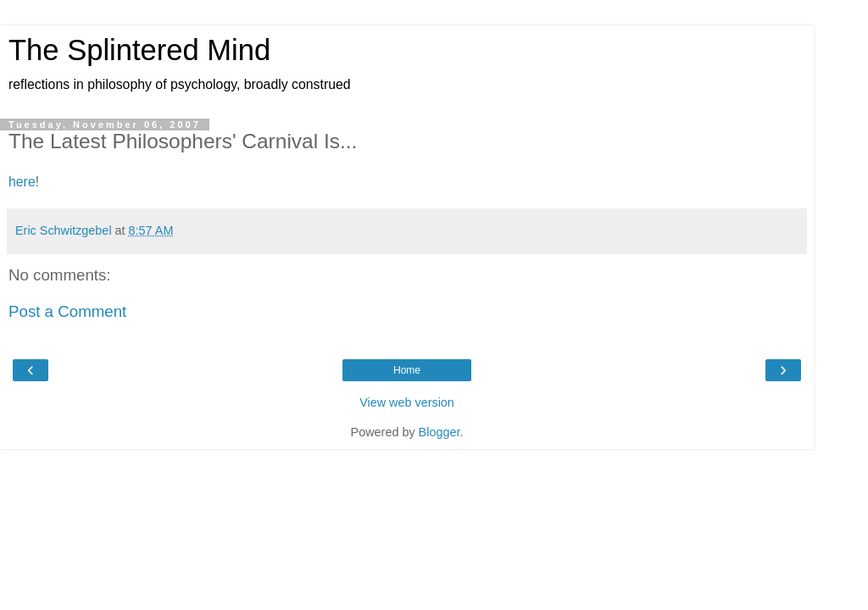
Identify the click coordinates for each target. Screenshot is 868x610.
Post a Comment (67, 311)
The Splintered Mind (139, 50)
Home (407, 370)
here (22, 182)
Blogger (440, 432)
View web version (407, 402)
